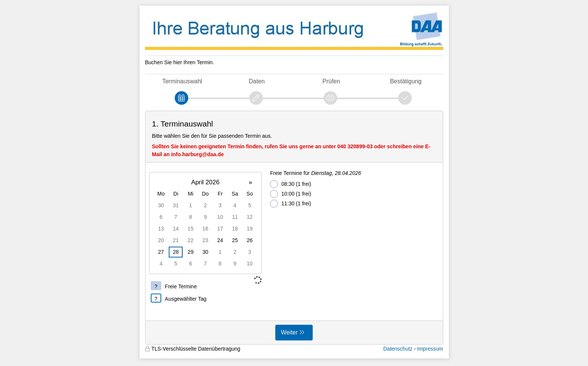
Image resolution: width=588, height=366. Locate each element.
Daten (257, 81)
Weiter (289, 332)
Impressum (430, 349)
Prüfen (331, 81)
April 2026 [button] (205, 182)
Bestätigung (406, 81)
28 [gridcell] (176, 252)
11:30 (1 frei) (290, 204)
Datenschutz (398, 349)
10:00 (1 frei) (290, 194)
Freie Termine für (316, 173)
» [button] (250, 182)
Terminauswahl (182, 81)
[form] (294, 228)
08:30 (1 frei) (290, 184)
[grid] (205, 223)
